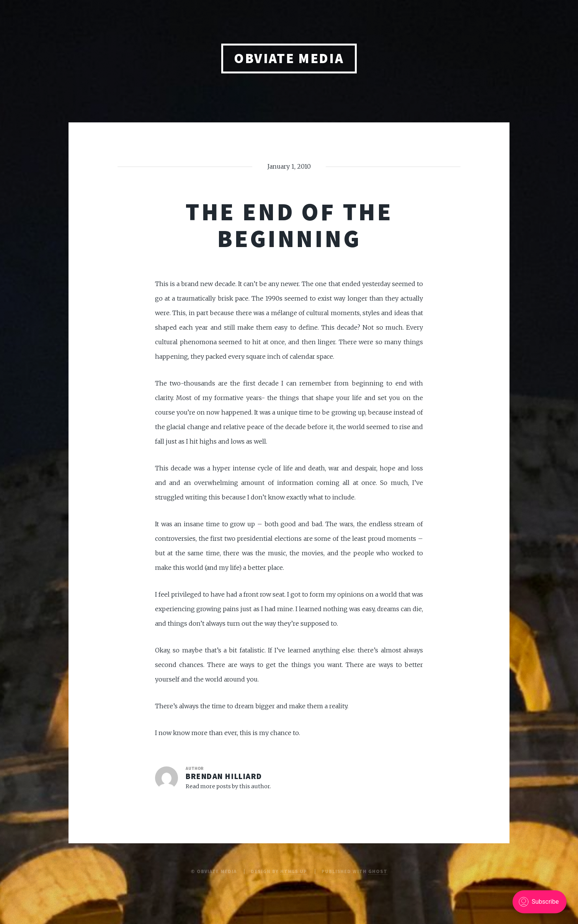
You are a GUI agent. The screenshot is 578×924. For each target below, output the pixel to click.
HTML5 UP (294, 871)
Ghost (378, 871)
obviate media (289, 58)
